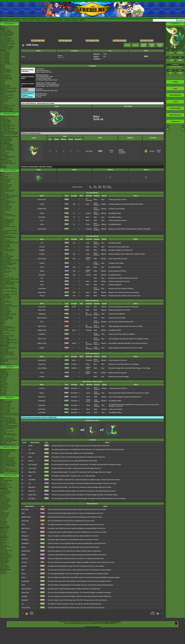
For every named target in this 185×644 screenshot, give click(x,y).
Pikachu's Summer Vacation (8, 450)
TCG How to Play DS (6, 271)
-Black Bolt (3, 495)
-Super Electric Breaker (6, 556)
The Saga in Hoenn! (6, 124)
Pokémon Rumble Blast (6, 264)
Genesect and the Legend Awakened (7, 429)
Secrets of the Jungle (6, 442)
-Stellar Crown (4, 503)
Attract (24, 574)
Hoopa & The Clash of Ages (8, 434)
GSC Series (3, 380)
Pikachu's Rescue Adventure (8, 451)
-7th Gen (2, 84)
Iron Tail (42, 388)
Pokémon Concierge (6, 161)
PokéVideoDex (4, 155)
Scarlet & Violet (4, 177)
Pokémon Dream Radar (7, 256)
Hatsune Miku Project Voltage (8, 91)
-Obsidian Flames (5, 513)
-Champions (3, 80)
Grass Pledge (42, 368)
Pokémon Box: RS (5, 310)
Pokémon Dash (4, 308)
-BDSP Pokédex (5, 42)
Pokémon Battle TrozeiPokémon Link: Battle (9, 234)
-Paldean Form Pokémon (7, 111)
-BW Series (3, 521)
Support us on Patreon (92, 627)
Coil (42, 278)
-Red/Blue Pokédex (5, 30)
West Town (100, 187)
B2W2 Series (4, 391)
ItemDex (2, 65)
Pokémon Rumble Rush (7, 221)
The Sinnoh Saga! (5, 127)
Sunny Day (25, 521)
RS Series (3, 381)
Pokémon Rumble (5, 281)
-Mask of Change (5, 561)
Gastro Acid (32, 495)
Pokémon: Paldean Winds (7, 150)
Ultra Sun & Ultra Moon (6, 214)
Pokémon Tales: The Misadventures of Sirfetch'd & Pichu (8, 163)
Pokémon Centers (5, 87)
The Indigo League (5, 120)
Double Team (42, 209)
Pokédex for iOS (5, 272)
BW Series (3, 390)
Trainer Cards (4, 482)
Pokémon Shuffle (5, 240)
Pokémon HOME (5, 198)
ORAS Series (4, 394)
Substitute (42, 334)
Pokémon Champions (6, 179)
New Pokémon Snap (6, 208)
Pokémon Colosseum (6, 305)
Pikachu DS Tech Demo (7, 317)
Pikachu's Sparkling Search (7, 464)
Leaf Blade (42, 412)
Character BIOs (4, 372)
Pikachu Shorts (10, 447)
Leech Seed (42, 229)
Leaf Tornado (42, 259)
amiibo (2, 357)
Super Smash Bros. (5, 344)
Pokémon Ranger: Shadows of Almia (8, 292)
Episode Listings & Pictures (7, 116)
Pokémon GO (4, 183)
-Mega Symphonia (5, 546)
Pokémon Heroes (5, 409)
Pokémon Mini (4, 329)
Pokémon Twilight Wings (7, 146)
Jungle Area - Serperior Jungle (46, 83)
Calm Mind (42, 288)
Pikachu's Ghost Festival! (7, 459)
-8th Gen (2, 83)
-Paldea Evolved (5, 514)
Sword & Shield (4, 194)
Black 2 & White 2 (5, 255)
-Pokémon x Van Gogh (6, 95)
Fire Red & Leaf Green (6, 302)
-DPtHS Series (4, 522)
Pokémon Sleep (4, 189)
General (127, 45)
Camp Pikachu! (4, 455)
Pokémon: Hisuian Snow (7, 149)
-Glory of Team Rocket (6, 551)
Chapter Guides (4, 375)
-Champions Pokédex (6, 49)
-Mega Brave (4, 545)
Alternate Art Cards (5, 484)
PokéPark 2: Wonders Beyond (8, 263)
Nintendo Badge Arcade (7, 251)
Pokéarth (82, 20)
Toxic (42, 373)
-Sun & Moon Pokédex (6, 38)
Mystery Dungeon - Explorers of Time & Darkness (9, 295)
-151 (1, 511)
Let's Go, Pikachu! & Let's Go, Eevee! (8, 216)
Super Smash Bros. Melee (7, 330)
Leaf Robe (122, 153)
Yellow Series (4, 379)
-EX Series (3, 524)
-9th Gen (2, 81)
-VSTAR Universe (5, 567)
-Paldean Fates (4, 509)
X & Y (2, 229)
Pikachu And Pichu (5, 452)
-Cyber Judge (4, 565)
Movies (10, 397)
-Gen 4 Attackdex (5, 56)
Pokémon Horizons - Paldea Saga (9, 136)
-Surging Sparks (5, 502)
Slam (42, 267)
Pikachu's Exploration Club (7, 462)
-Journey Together (5, 499)
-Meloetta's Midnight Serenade (8, 427)
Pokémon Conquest (5, 262)
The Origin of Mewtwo (6, 401)
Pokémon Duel (4, 248)
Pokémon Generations (6, 145)
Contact (25, 20)
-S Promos (3, 572)
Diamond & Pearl (5, 275)
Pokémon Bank (4, 232)
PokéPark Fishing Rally (6, 318)
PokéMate (3, 321)
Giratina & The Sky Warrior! (8, 419)
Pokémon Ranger (5, 313)
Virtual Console (4, 351)
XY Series (3, 392)
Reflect (42, 348)
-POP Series (4, 536)
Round (42, 296)
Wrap (42, 224)
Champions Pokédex (71, 20)
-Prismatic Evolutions (6, 501)
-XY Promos (3, 534)
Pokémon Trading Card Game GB (9, 343)
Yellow (2, 334)
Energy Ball (42, 360)
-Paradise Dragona (5, 557)
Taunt (23, 525)
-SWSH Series (4, 517)
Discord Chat (4, 104)
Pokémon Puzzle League (7, 336)
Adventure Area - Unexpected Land (48, 84)
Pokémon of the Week (6, 79)
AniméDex (3, 118)
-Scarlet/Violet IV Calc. (6, 77)
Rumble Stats (152, 45)
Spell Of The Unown (6, 405)
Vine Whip (89, 151)
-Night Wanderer (5, 560)
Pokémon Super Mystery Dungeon (9, 243)
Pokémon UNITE (5, 187)
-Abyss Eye (3, 538)
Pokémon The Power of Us (7, 439)
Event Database (4, 107)
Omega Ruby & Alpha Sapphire (9, 231)
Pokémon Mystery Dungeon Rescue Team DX (8, 203)
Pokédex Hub (40, 20)
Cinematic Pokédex (5, 75)
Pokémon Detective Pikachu (8, 445)
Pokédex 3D (3, 266)
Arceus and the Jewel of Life (8, 420)
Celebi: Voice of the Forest (7, 408)
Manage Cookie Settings (113, 622)
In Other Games (4, 349)
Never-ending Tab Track (44, 72)
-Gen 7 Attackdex (5, 60)
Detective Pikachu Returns (7, 190)
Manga (10, 367)
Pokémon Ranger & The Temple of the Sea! (9, 416)
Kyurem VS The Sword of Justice (9, 426)
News (2, 26)
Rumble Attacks (144, 45)
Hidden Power (42, 343)
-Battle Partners (4, 553)
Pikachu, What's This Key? (7, 470)
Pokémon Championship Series (9, 88)
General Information (6, 369)
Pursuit (42, 204)
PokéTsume (3, 168)
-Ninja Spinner (4, 540)
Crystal (2, 325)
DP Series (3, 385)
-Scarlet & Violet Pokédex (7, 46)
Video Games (10, 170)
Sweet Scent (42, 199)
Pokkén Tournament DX (7, 223)
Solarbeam (42, 401)
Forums (18, 20)
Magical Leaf (42, 330)
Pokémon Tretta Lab (6, 258)
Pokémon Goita (4, 361)
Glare (42, 285)
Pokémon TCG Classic (6, 487)
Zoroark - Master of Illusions (8, 422)
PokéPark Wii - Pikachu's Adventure (7, 285)
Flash (42, 281)
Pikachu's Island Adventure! (8, 460)
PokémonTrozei (4, 316)
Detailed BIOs (4, 373)
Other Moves (110, 187)
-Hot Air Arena (4, 552)
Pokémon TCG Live (5, 210)
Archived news (4, 28)
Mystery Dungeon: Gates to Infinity (9, 260)
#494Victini (31, 613)
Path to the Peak (5, 153)
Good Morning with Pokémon (8, 157)
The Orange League (6, 122)
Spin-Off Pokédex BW (6, 72)
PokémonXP (4, 90)
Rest (42, 322)
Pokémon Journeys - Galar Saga (9, 132)
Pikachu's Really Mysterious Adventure (8, 467)
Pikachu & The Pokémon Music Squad (9, 472)
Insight (121, 150)
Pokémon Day (4, 96)
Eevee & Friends (5, 469)
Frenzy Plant (26, 608)
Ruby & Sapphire (5, 301)
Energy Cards (4, 483)
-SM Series (3, 518)
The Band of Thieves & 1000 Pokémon (8, 238)
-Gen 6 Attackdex (5, 59)
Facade (42, 254)
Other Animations (5, 158)
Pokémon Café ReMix (6, 185)
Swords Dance (42, 318)
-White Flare (3, 497)
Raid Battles (3, 486)
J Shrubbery (40, 69)
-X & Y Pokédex (4, 37)
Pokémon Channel (5, 309)
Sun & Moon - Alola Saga (7, 131)
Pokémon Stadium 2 (6, 326)
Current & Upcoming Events (8, 106)
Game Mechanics (5, 76)
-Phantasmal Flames (6, 493)
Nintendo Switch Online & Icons (9, 359)
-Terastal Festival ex (6, 555)
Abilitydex (3, 68)
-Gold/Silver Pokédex (6, 32)
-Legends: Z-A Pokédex (6, 48)
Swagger (42, 250)
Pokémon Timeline (5, 86)
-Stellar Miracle (4, 559)
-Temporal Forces (5, 507)
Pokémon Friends (5, 182)
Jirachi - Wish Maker (6, 411)
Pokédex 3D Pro (5, 267)
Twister (42, 271)
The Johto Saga (4, 123)
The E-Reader (4, 320)
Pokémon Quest (5, 225)
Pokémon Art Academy (6, 236)
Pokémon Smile (4, 205)
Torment (42, 247)
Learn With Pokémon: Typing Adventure (8, 269)
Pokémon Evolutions (6, 147)
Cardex (2, 73)
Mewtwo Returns (5, 407)
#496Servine (153, 613)
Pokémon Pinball (5, 339)
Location (136, 45)
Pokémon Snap (4, 337)
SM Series (3, 395)
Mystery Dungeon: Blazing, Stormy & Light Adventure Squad (10, 283)
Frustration (42, 405)
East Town (95, 187)
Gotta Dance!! (4, 456)
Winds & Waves (4, 174)
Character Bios (4, 119)
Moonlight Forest (42, 94)
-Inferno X (3, 544)
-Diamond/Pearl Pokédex (7, 34)
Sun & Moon (4, 213)
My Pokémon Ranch (6, 297)
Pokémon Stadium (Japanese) (8, 340)
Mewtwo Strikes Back (6, 403)
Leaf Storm (42, 409)
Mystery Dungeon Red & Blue (8, 314)
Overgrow (122, 151)
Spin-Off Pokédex (5, 69)
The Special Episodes (6, 139)
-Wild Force (3, 564)
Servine (152, 151)
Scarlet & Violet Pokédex (54, 20)
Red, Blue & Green (5, 333)
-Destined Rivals (5, 498)
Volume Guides (4, 376)
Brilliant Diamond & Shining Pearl (9, 196)
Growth (42, 263)
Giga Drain (42, 364)
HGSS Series (4, 388)
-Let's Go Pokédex (5, 40)
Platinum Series (4, 387)
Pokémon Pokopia (5, 181)
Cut (42, 243)
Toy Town (91, 187)
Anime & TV (10, 114)
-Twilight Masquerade (6, 506)
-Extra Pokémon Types (6, 480)
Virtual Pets (3, 356)
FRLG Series (4, 383)
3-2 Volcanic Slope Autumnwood (47, 80)
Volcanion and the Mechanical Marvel (8, 436)
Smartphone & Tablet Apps (7, 355)
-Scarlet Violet (4, 515)
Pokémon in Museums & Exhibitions (7, 93)
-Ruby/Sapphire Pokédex (7, 33)
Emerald (2, 303)
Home (12, 20)
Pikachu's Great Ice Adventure (8, 463)
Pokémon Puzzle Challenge (8, 328)
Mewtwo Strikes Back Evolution (9, 440)
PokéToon (3, 151)
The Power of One (5, 404)
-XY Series (3, 520)
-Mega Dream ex (5, 542)
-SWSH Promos (4, 532)
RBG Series (3, 377)
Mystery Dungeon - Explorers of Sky (9, 289)
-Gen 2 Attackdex (5, 53)
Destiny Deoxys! (5, 412)
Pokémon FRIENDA (6, 364)
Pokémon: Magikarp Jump (7, 220)
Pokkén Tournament (6, 247)
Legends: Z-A (4, 178)
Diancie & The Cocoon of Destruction (7, 432)
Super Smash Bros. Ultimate (8, 227)
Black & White (4, 254)
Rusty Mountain (41, 95)
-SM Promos (4, 533)
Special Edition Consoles (7, 352)
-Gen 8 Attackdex (5, 61)
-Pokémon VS (4, 568)
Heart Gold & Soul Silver (7, 278)
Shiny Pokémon (4, 142)
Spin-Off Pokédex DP (6, 71)
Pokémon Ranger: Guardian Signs (9, 279)
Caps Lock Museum (43, 70)
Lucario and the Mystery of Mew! (9, 414)
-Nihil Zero (3, 541)
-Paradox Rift (4, 510)
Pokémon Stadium (5, 341)
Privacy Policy (99, 622)
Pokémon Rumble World (7, 241)
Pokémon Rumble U (6, 259)
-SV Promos (3, 530)
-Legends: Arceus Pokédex (7, 44)
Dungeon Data (160, 45)
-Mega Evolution (5, 494)
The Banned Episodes (6, 141)
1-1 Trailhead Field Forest (44, 77)
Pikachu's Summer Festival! (8, 458)
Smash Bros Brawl (5, 298)
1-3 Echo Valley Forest (43, 78)
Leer (42, 220)
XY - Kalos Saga (5, 130)
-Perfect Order (4, 490)
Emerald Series (4, 384)
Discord (31, 20)
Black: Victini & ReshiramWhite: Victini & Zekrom (9, 424)
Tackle (42, 213)
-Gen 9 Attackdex (5, 63)
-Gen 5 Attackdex (5, 57)
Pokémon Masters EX (6, 186)
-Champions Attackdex (6, 64)
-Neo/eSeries (4, 525)
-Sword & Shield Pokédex (7, 41)
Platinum (2, 276)
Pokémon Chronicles (6, 138)
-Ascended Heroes (5, 491)
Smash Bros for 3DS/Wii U (7, 250)
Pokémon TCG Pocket (6, 192)
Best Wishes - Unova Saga (7, 128)
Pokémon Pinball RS (6, 312)
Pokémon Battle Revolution (7, 287)
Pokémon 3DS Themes (6, 353)
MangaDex (3, 371)
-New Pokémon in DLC (6, 110)
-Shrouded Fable (5, 505)
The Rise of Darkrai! (6, 418)
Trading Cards (10, 475)
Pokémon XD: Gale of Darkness (9, 306)
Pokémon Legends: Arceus (7, 197)
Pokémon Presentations (7, 98)
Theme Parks (4, 102)
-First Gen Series (5, 526)
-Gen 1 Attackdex (5, 52)
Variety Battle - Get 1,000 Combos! (47, 86)
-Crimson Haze (4, 563)
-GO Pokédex (4, 45)
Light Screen (42, 326)
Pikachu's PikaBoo (5, 454)
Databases (10, 24)
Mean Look (42, 310)
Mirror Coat (42, 339)
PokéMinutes (4, 154)
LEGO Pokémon (5, 99)
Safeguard (42, 314)
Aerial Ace (42, 275)
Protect (42, 377)
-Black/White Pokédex (6, 36)
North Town (105, 187)
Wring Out (42, 397)
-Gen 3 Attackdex (5, 54)
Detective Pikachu (5, 224)
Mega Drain (42, 292)
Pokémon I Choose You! (7, 438)
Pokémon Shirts (4, 100)
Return (42, 393)
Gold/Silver (3, 324)
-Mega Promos (4, 529)
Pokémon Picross (5, 244)
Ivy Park (39, 97)
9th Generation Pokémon (7, 108)
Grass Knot (42, 307)
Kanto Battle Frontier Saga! (7, 126)
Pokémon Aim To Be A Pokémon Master (9, 134)
